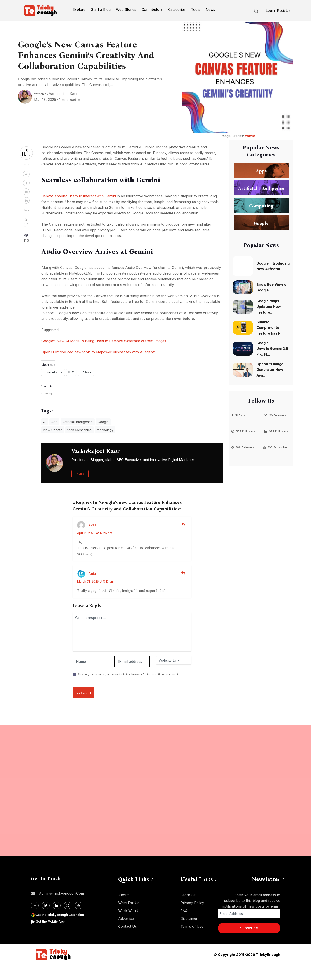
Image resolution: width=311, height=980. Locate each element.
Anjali (93, 574)
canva (250, 136)
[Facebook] (35, 905)
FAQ (184, 911)
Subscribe (249, 928)
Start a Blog (101, 9)
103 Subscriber (276, 446)
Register (284, 11)
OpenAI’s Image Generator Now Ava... (270, 370)
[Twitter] (46, 905)
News (210, 9)
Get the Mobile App (52, 921)
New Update (53, 430)
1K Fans (239, 415)
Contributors (152, 9)
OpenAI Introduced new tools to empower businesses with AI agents (98, 352)
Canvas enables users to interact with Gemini (79, 196)
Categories (177, 9)
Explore (79, 9)
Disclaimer (189, 919)
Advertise (126, 919)
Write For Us (129, 903)
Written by (56, 94)
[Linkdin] (57, 905)
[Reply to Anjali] (183, 573)
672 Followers (277, 431)
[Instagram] (68, 905)
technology (105, 430)
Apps (261, 171)
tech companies (79, 430)
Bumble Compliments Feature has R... (270, 328)
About (123, 895)
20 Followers (276, 415)
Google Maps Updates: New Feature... (269, 307)
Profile (80, 474)
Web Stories (126, 9)
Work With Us (130, 911)
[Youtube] (79, 905)
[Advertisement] (131, 790)
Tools (196, 9)
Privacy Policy (192, 903)
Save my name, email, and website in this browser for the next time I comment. (128, 674)
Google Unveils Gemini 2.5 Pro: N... (272, 349)
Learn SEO (189, 895)
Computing (261, 206)
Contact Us (128, 926)
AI (45, 422)
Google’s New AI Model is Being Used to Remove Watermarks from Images (104, 341)
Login (270, 11)
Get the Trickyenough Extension (62, 915)
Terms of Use (192, 926)
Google (103, 422)
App (54, 422)
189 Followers (244, 446)
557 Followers (244, 431)
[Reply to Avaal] (183, 524)
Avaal (93, 525)
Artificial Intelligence (78, 422)
